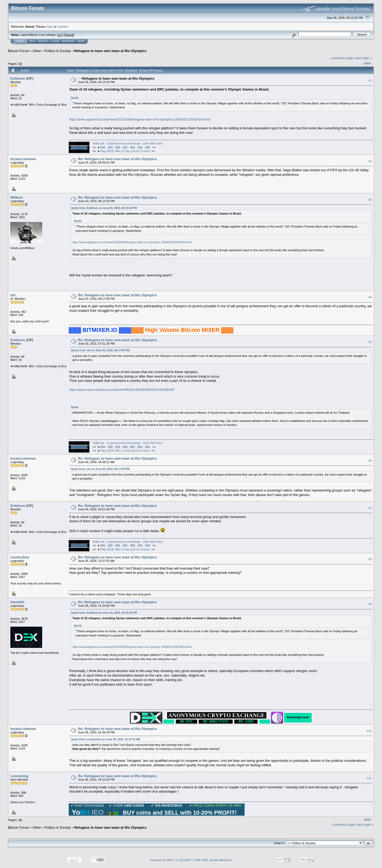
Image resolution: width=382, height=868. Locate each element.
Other (37, 51)
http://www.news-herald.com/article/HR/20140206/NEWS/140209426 (122, 390)
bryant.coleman (23, 159)
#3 (370, 200)
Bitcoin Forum (19, 51)
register (62, 26)
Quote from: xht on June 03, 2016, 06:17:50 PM (100, 350)
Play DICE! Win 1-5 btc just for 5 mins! (125, 151)
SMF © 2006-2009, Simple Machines (208, 860)
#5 (370, 342)
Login (55, 41)
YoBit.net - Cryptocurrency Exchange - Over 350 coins (128, 143)
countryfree (20, 557)
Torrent (69, 35)
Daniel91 (17, 602)
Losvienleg (19, 776)
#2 (370, 161)
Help (32, 41)
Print (367, 63)
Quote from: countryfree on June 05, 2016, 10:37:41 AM (105, 739)
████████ (79, 147)
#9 (370, 604)
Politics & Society (58, 51)
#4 (370, 297)
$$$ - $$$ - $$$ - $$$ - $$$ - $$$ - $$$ (125, 147)
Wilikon (16, 197)
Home (20, 41)
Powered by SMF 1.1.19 (166, 860)
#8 (370, 559)
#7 (370, 508)
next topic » (364, 58)
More (81, 41)
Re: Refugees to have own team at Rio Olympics (118, 159)
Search (44, 41)
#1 (370, 80)
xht (13, 295)
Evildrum (18, 78)
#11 (369, 778)
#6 (370, 461)
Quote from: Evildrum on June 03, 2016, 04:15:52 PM (104, 208)
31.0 (60, 35)
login (50, 26)
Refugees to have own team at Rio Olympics (110, 51)
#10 (369, 731)
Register (68, 41)
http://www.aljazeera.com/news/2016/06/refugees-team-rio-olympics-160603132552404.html (140, 119)
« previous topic (342, 58)
